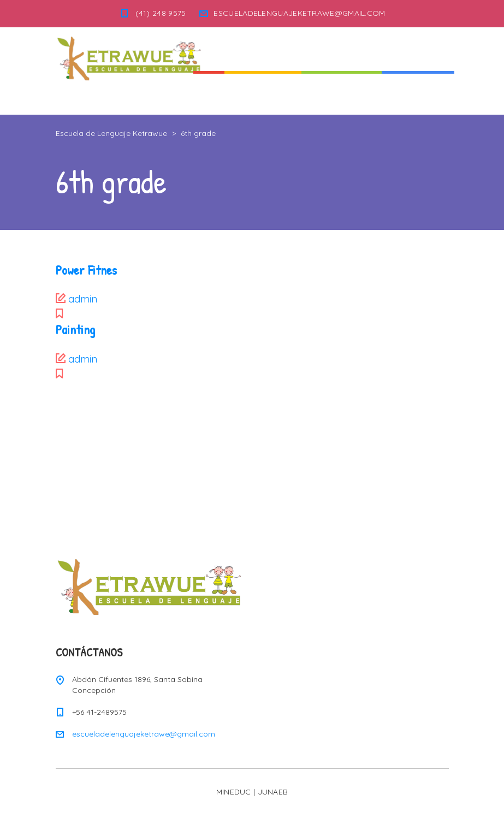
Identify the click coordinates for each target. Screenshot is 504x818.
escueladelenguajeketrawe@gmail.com (144, 734)
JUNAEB (273, 792)
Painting (75, 329)
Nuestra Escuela (342, 93)
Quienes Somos (263, 93)
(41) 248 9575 (161, 13)
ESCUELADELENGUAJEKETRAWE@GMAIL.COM (299, 13)
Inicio (209, 93)
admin (83, 299)
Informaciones (418, 93)
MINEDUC (234, 792)
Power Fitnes (86, 270)
